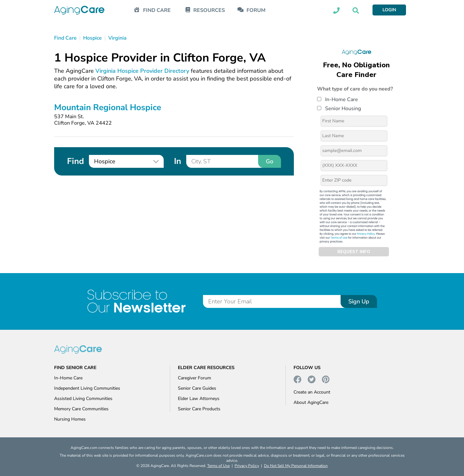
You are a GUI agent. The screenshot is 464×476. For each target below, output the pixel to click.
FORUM (256, 10)
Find (75, 161)
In (178, 161)
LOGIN (389, 10)
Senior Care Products (199, 409)
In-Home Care (338, 100)
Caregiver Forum (194, 378)
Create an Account (312, 392)
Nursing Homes (70, 419)
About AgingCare (311, 402)
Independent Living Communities (87, 388)
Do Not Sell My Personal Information (296, 466)
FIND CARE (157, 10)
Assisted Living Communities (83, 399)
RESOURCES (209, 10)
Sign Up (359, 301)
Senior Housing (339, 109)
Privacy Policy (366, 234)
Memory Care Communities (81, 409)
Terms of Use (339, 238)
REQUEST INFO (354, 252)
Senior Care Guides (197, 388)
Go (270, 161)
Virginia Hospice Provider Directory (142, 71)
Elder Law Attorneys (199, 399)
